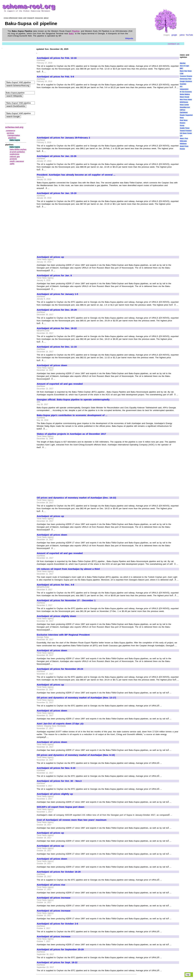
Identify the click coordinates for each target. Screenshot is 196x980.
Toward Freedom (186, 131)
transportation (14, 135)
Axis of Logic (184, 66)
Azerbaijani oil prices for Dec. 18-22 (57, 328)
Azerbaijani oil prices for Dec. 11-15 (57, 347)
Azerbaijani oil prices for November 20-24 (60, 669)
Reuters (182, 123)
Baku (71, 34)
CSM (181, 74)
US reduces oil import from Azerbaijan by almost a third (68, 569)
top (188, 975)
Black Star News (186, 71)
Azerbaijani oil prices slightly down (56, 616)
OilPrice (182, 110)
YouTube (189, 35)
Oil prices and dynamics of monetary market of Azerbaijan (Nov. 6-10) (76, 755)
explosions (15, 154)
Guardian (183, 84)
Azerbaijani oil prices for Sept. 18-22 (57, 962)
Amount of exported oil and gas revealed (60, 384)
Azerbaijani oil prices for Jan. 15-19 (57, 193)
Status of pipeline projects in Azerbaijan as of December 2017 (71, 434)
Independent (184, 89)
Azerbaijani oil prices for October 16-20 (59, 872)
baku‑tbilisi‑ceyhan (18, 149)
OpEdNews (184, 113)
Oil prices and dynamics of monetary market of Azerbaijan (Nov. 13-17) (76, 698)
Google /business (186, 81)
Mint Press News (186, 100)
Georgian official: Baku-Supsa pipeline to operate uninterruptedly (73, 400)
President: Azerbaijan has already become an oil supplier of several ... (76, 175)
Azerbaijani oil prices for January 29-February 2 (63, 138)
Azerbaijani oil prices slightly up (55, 794)
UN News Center (186, 133)
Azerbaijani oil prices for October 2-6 (57, 924)
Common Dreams (186, 76)
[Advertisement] (62, 111)
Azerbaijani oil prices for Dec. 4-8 (55, 585)
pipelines (12, 138)
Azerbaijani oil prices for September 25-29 (60, 949)
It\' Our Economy (186, 92)
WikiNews (183, 144)
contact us (174, 44)
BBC (181, 68)
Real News (184, 120)
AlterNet (183, 63)
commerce (11, 131)
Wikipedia (129, 38)
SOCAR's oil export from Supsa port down (61, 807)
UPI (181, 136)
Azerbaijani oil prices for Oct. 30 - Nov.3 (59, 781)
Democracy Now (186, 79)
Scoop (182, 126)
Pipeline (76, 31)
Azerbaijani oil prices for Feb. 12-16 (57, 58)
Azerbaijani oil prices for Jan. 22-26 (57, 156)
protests (13, 159)
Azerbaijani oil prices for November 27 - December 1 (66, 600)
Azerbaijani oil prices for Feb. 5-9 (55, 77)
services (10, 133)
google (174, 35)
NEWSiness (184, 102)
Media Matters (185, 94)
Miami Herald (184, 97)
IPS (181, 87)
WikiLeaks (183, 141)
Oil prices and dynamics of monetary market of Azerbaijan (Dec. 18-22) (76, 498)
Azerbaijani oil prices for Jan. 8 (54, 275)
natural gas (15, 157)
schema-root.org (14, 127)
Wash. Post (184, 139)
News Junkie (184, 105)
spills (12, 164)
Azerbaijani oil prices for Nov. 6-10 (56, 768)
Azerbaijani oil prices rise (51, 885)
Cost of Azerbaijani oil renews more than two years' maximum (72, 820)
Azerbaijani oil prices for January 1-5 (57, 294)
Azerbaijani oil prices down (52, 365)
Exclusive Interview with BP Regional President (63, 635)
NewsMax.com (185, 107)
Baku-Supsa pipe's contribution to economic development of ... (72, 415)
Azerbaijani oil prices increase (54, 898)
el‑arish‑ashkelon (17, 152)
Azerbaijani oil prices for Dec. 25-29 (57, 310)
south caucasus (17, 161)
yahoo (182, 35)
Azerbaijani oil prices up (50, 257)
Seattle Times (185, 128)
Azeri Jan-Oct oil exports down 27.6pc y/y (60, 724)
